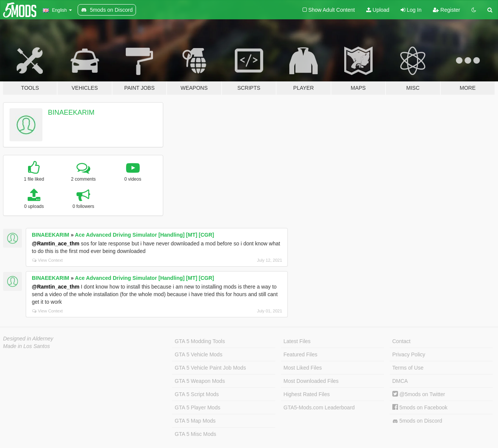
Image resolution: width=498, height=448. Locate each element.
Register (446, 10)
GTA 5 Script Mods (197, 394)
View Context (48, 260)
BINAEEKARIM (71, 112)
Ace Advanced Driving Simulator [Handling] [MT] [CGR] (144, 235)
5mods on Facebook (420, 407)
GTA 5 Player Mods (197, 407)
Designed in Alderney (28, 339)
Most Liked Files (303, 368)
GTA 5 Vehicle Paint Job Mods (210, 368)
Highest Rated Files (307, 394)
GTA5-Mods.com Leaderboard (319, 407)
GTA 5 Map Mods (195, 421)
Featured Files (301, 354)
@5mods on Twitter (419, 394)
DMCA (400, 381)
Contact (401, 341)
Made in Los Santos (27, 346)
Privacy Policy (409, 354)
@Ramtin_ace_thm (56, 244)
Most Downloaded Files (311, 381)
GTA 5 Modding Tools (200, 341)
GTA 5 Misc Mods (195, 434)
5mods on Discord (417, 421)
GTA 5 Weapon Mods (200, 381)
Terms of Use (408, 368)
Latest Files (297, 341)
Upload (378, 10)
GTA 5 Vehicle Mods (198, 354)
